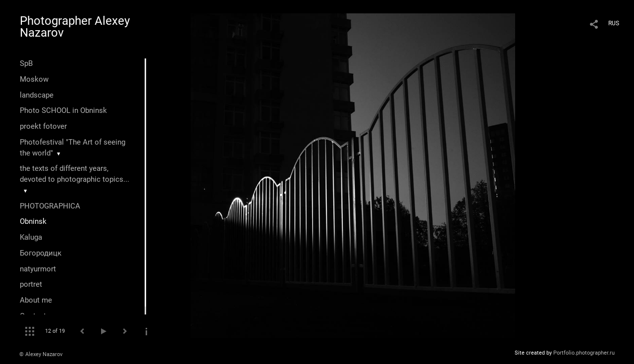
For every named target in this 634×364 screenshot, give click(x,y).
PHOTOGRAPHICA (50, 206)
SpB (26, 63)
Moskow (34, 79)
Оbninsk (33, 221)
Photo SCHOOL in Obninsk (63, 110)
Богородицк (41, 253)
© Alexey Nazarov (41, 354)
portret (31, 284)
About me (36, 300)
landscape (37, 95)
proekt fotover (43, 126)
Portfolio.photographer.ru (584, 353)
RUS (614, 23)
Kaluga (31, 237)
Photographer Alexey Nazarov (75, 27)
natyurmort (38, 269)
